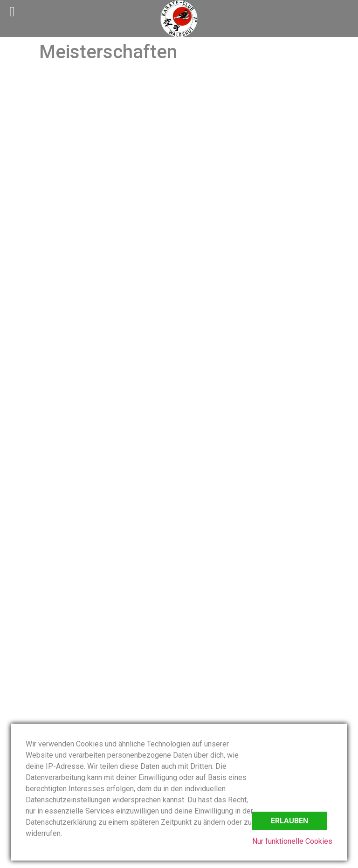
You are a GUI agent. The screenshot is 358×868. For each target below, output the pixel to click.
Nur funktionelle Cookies (292, 841)
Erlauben (289, 821)
